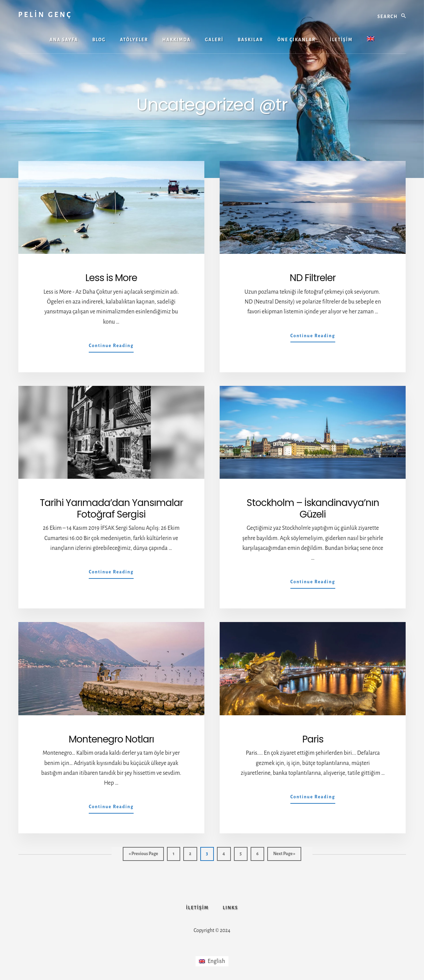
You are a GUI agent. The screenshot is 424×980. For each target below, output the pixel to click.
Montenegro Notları (111, 739)
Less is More (111, 278)
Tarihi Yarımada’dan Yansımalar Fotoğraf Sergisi (111, 509)
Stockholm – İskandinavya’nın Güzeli (313, 509)
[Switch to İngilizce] (371, 40)
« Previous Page (143, 855)
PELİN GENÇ (45, 15)
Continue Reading (111, 347)
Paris (313, 739)
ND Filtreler (313, 278)
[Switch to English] (212, 962)
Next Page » (284, 855)
